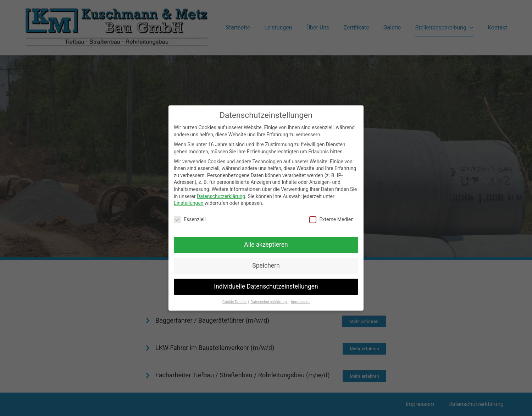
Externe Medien (331, 219)
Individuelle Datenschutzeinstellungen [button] (266, 286)
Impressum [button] (300, 301)
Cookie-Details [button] (235, 301)
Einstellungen (189, 202)
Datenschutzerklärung (221, 195)
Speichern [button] (266, 265)
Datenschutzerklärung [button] (269, 301)
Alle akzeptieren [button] (266, 244)
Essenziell (190, 219)
